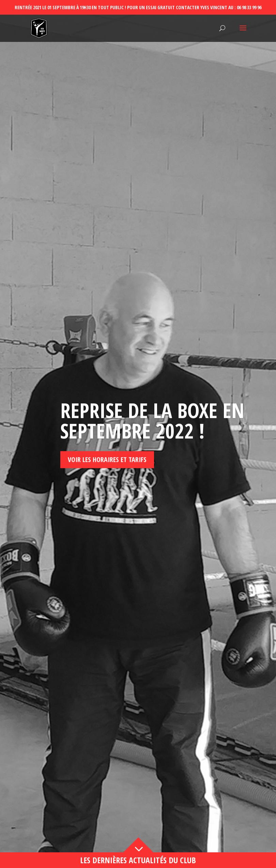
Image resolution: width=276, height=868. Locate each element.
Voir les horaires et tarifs (107, 483)
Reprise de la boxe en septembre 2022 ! (152, 444)
